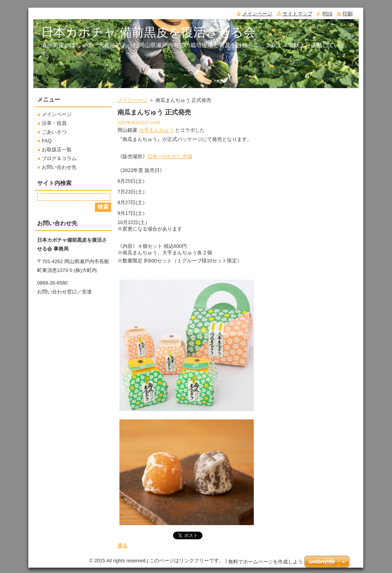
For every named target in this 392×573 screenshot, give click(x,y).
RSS (327, 14)
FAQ (47, 141)
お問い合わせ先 (59, 167)
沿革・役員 (54, 123)
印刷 (348, 14)
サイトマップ (297, 14)
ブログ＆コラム (59, 158)
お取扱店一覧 (57, 150)
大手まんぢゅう (156, 130)
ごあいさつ (54, 132)
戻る (122, 546)
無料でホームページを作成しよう (265, 562)
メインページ (132, 100)
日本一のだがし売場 (170, 156)
